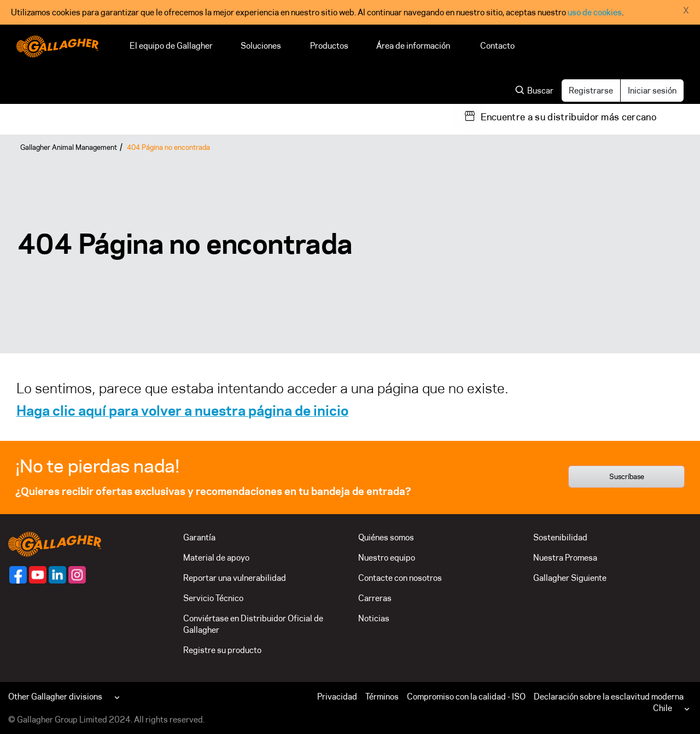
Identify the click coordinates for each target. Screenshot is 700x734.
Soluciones (261, 46)
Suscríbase (627, 476)
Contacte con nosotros (400, 578)
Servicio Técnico (213, 598)
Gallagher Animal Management (69, 147)
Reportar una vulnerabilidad (235, 578)
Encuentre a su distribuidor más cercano (568, 117)
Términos (382, 697)
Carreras (375, 598)
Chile (663, 708)
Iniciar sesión (652, 91)
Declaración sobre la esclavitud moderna (609, 697)
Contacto (497, 46)
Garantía (199, 537)
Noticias (374, 618)
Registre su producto (222, 650)
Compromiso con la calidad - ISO (466, 697)
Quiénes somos (386, 537)
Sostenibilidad (560, 537)
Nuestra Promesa (565, 558)
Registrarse (591, 91)
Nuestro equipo (387, 558)
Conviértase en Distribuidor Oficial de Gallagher (253, 624)
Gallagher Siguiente (570, 578)
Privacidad (337, 697)
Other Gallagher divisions (55, 697)
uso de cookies (595, 12)
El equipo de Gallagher (171, 46)
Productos (329, 46)
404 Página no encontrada (168, 147)
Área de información (414, 46)
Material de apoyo (216, 558)
